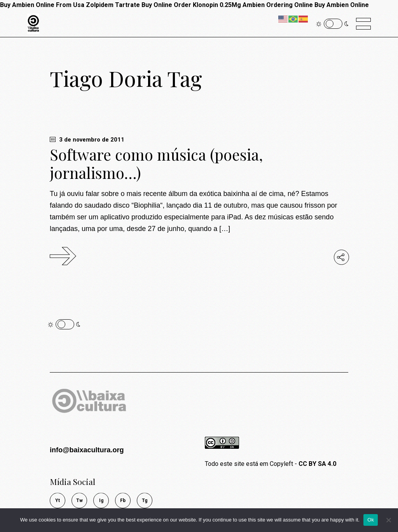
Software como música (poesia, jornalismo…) (156, 164)
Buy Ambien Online (342, 5)
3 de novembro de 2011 (87, 140)
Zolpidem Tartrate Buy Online (129, 5)
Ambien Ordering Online (278, 5)
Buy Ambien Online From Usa (42, 5)
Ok (371, 520)
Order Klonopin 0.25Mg (207, 5)
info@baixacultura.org (87, 450)
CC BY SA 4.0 (317, 464)
